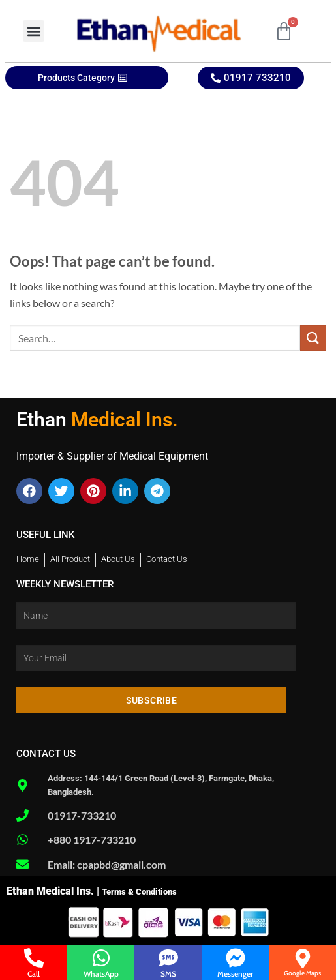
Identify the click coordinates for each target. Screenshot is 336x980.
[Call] (34, 958)
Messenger (235, 974)
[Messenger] (236, 958)
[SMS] (168, 958)
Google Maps (302, 973)
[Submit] (313, 338)
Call (34, 974)
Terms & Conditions (139, 892)
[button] (34, 31)
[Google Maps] (303, 958)
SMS (168, 974)
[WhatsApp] (101, 958)
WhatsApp (101, 974)
